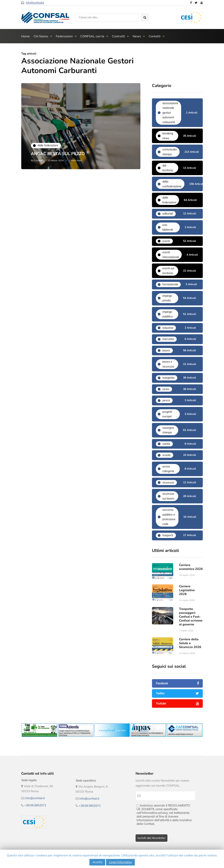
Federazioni (64, 36)
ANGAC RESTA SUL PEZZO (58, 154)
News (137, 36)
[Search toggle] (145, 17)
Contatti (155, 36)
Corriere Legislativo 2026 (187, 596)
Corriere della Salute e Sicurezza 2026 (190, 649)
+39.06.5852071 (35, 805)
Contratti (118, 36)
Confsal (38, 160)
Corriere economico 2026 (191, 573)
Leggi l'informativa (120, 862)
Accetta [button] (97, 862)
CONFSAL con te (92, 36)
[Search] (107, 17)
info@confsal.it (35, 3)
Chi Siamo (41, 36)
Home (25, 36)
